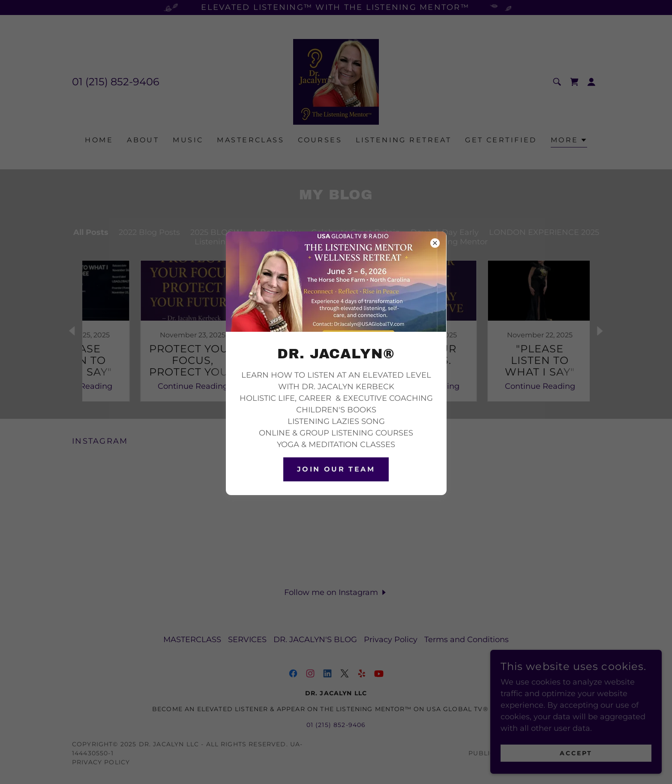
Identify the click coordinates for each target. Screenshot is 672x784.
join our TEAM (336, 469)
